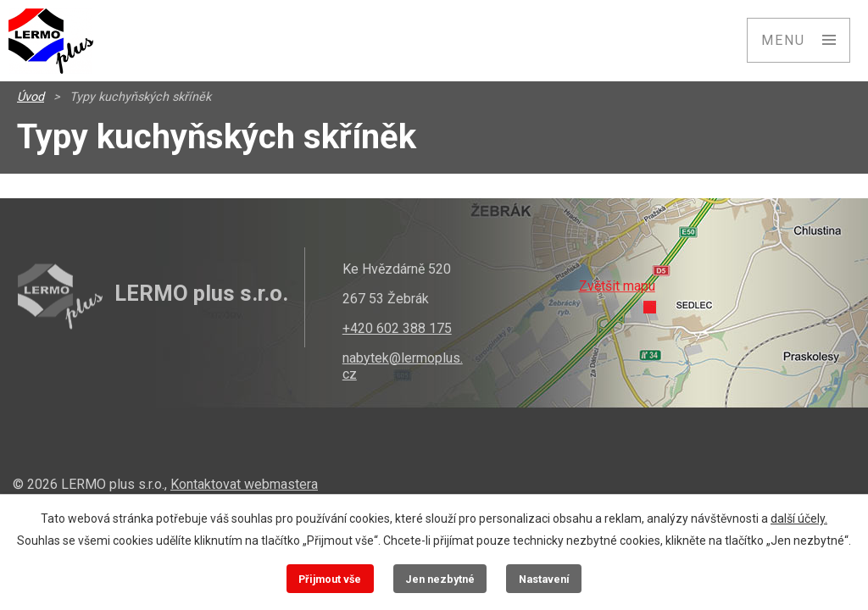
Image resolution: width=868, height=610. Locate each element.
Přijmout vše (330, 579)
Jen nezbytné (440, 579)
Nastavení (544, 579)
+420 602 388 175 (397, 328)
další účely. (799, 518)
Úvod (31, 97)
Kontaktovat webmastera (244, 484)
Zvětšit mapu (617, 286)
